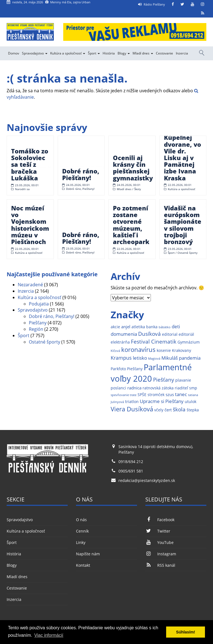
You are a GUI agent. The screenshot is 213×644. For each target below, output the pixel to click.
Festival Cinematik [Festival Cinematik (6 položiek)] (154, 341)
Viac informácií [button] (49, 635)
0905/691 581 (131, 471)
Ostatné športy (45, 342)
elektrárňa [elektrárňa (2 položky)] (120, 342)
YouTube (159, 542)
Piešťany (38, 323)
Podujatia (39, 304)
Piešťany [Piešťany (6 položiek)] (164, 380)
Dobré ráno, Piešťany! (52, 316)
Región (36, 329)
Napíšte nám (88, 554)
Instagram (161, 554)
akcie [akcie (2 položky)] (115, 327)
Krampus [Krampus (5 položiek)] (121, 358)
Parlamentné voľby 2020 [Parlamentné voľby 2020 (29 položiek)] (151, 373)
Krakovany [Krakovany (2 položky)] (182, 350)
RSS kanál (160, 565)
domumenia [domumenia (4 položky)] (124, 334)
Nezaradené (30, 285)
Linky (81, 542)
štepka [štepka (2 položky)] (193, 410)
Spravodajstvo (35, 53)
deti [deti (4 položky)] (176, 326)
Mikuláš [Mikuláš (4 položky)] (170, 358)
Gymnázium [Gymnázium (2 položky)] (189, 342)
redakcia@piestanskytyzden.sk (147, 480)
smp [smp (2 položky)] (193, 388)
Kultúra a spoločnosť (68, 53)
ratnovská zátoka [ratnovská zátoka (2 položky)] (158, 388)
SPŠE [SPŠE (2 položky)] (142, 395)
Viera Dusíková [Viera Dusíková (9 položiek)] (132, 409)
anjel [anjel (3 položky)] (126, 327)
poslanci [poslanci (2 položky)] (118, 388)
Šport (94, 53)
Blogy (124, 53)
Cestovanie (164, 53)
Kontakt (83, 565)
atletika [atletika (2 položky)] (138, 327)
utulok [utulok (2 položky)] (191, 402)
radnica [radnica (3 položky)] (134, 388)
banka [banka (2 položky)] (152, 327)
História (109, 53)
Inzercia (182, 53)
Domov (14, 53)
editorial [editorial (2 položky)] (170, 334)
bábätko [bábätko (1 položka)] (165, 327)
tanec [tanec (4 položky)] (181, 394)
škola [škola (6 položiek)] (179, 409)
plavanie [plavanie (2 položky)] (183, 380)
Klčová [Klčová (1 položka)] (115, 351)
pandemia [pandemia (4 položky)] (190, 358)
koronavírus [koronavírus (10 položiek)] (138, 350)
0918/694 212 (131, 462)
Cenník (82, 531)
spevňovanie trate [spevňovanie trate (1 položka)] (124, 395)
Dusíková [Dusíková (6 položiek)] (149, 334)
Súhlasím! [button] (186, 632)
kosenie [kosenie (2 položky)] (164, 350)
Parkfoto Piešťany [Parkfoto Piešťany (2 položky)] (127, 369)
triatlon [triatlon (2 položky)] (132, 402)
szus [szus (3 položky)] (170, 395)
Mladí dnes (143, 53)
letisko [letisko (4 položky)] (140, 358)
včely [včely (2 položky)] (159, 410)
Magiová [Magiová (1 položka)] (154, 359)
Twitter (158, 531)
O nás (81, 520)
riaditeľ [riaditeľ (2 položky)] (181, 388)
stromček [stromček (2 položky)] (156, 395)
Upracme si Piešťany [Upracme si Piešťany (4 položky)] (162, 401)
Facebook (160, 520)
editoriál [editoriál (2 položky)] (186, 334)
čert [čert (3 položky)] (168, 410)
